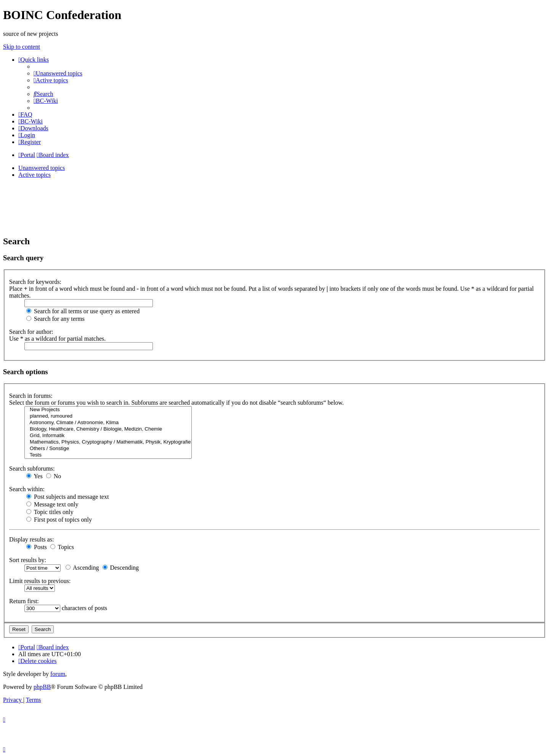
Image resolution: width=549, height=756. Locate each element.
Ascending (82, 568)
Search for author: (31, 332)
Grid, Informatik (108, 436)
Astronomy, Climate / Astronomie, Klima (108, 423)
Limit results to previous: (40, 581)
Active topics (35, 175)
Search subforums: (32, 468)
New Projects (108, 410)
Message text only (52, 504)
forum (58, 674)
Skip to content (22, 47)
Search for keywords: (35, 282)
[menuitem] (58, 73)
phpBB (42, 687)
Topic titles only (50, 512)
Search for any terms (55, 319)
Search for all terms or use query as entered (83, 311)
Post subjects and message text (67, 497)
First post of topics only (59, 520)
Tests (108, 455)
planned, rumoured (108, 416)
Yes (35, 476)
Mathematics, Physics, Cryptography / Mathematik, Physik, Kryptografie (108, 442)
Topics (62, 547)
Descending (121, 568)
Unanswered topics (42, 168)
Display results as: (31, 539)
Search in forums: (31, 396)
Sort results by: (28, 560)
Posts (37, 547)
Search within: (27, 489)
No (54, 476)
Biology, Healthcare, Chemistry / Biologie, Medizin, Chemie (108, 429)
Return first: (24, 601)
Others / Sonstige (108, 449)
